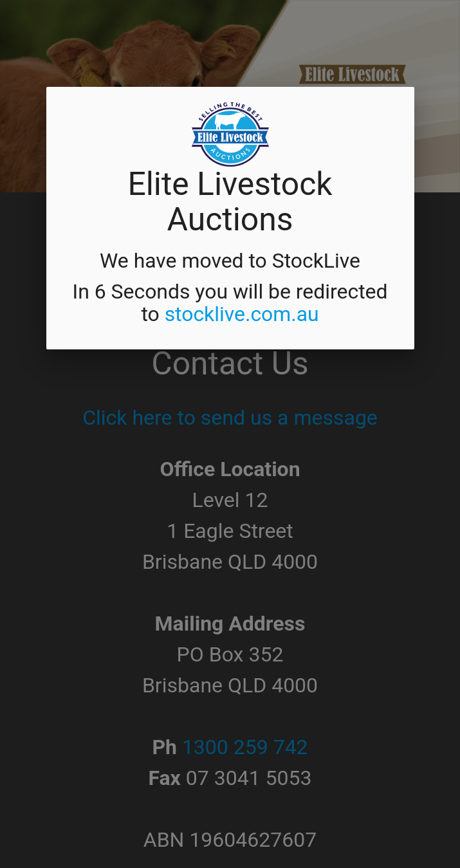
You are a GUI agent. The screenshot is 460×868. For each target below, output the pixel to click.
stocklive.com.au (242, 314)
